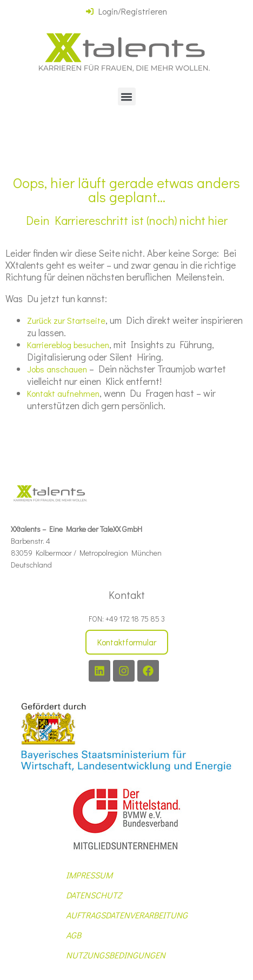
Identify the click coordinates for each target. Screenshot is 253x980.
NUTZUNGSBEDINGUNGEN (116, 955)
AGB (74, 935)
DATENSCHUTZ (94, 895)
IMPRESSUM (89, 875)
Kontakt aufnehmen (63, 393)
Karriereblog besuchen (68, 345)
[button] (127, 96)
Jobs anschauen (57, 369)
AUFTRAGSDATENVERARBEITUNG (127, 915)
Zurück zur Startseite (66, 320)
